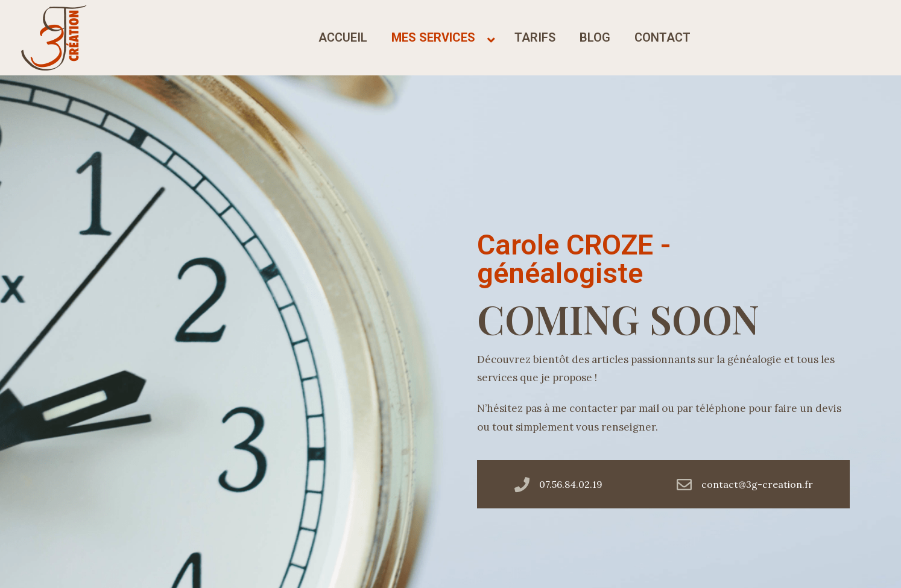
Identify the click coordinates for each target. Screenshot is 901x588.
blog (595, 37)
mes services (433, 37)
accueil (343, 37)
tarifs (535, 37)
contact (662, 37)
